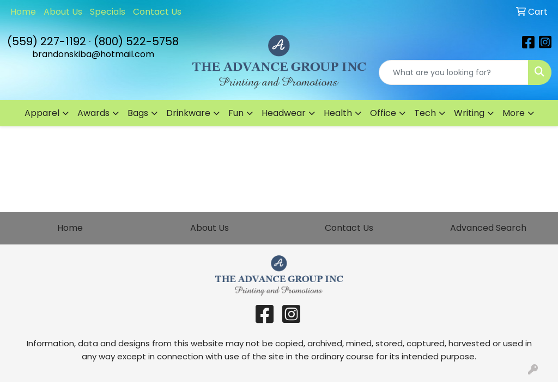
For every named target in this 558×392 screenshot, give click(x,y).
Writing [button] (469, 113)
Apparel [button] (42, 113)
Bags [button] (138, 113)
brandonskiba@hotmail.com (93, 54)
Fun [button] (236, 113)
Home (23, 12)
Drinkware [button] (188, 113)
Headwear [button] (284, 113)
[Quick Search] (454, 72)
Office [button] (383, 113)
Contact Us (157, 12)
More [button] (514, 113)
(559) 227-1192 (47, 41)
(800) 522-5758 (136, 41)
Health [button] (338, 113)
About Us (63, 12)
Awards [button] (93, 113)
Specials (108, 12)
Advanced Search (488, 228)
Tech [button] (425, 113)
